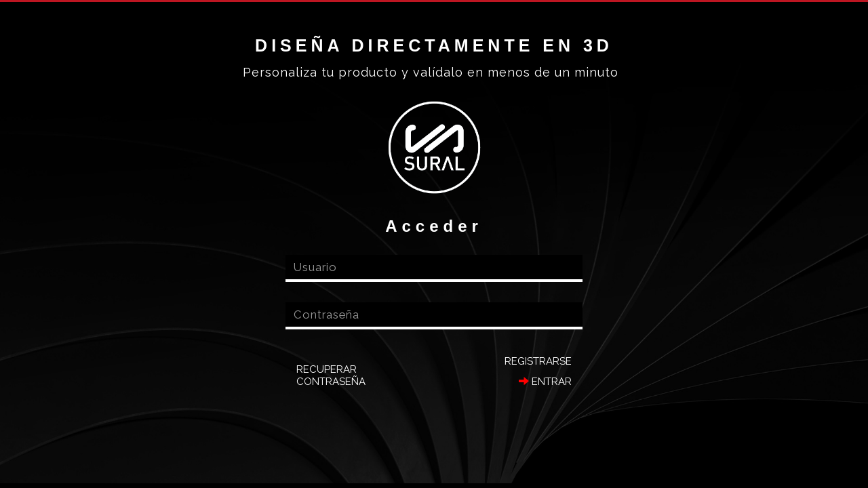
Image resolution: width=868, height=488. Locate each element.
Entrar (545, 382)
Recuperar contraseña (331, 375)
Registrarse (538, 361)
